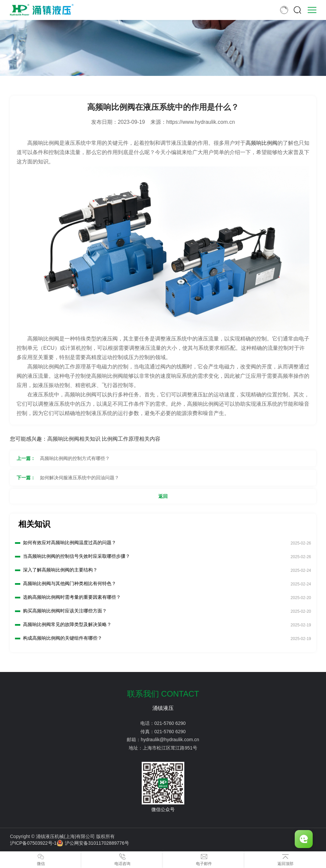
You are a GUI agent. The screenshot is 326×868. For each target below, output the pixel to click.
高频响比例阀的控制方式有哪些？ (75, 458)
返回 (163, 496)
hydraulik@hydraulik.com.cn (170, 740)
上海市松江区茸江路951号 (170, 748)
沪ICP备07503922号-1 (33, 843)
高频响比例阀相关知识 (74, 439)
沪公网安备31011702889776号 (93, 843)
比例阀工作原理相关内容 (131, 439)
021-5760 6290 (170, 723)
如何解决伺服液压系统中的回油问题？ (80, 478)
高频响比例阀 (261, 143)
